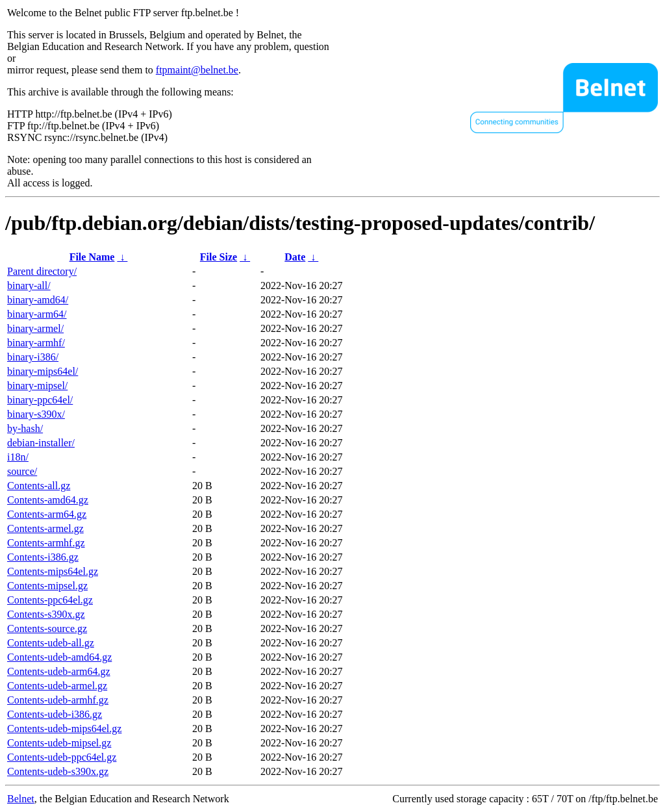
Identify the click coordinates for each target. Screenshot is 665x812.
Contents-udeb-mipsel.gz (59, 743)
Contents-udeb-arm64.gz (59, 671)
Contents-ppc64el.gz (50, 600)
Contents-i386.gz (43, 557)
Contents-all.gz (39, 486)
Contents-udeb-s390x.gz (58, 771)
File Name (92, 257)
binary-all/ (29, 285)
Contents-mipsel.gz (47, 586)
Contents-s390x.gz (46, 614)
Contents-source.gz (47, 628)
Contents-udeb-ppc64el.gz (62, 757)
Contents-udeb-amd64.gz (59, 657)
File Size (219, 257)
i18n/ (18, 457)
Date (295, 257)
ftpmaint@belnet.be (197, 70)
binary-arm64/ (37, 314)
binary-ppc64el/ (40, 400)
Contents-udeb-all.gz (51, 643)
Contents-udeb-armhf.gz (58, 700)
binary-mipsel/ (37, 386)
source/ (22, 471)
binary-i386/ (33, 357)
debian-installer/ (41, 443)
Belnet (21, 799)
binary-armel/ (35, 328)
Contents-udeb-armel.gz (57, 686)
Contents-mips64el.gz (53, 571)
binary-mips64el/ (43, 371)
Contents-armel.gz (45, 528)
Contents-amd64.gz (48, 500)
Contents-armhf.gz (46, 543)
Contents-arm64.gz (47, 514)
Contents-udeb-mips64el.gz (64, 729)
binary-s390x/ (36, 414)
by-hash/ (25, 428)
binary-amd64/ (38, 300)
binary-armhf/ (36, 343)
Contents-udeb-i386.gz (55, 714)
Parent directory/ (42, 271)
